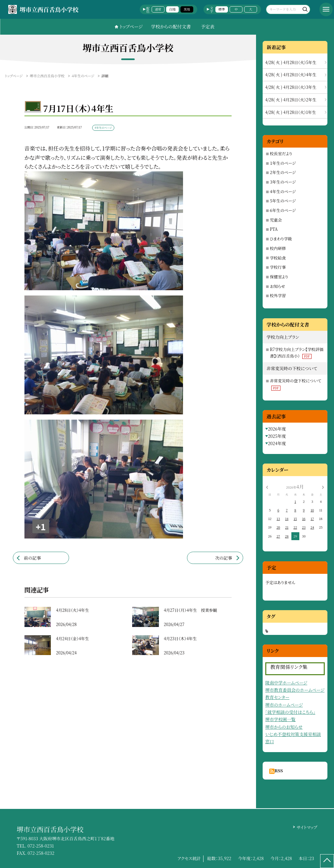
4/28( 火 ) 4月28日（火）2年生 (291, 100)
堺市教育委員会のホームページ (295, 690)
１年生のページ (283, 163)
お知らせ (278, 286)
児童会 (276, 220)
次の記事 (224, 558)
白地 (172, 9)
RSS (279, 770)
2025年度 (277, 436)
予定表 (208, 26)
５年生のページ (283, 201)
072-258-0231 (41, 846)
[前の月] (267, 487)
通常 (158, 9)
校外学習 (278, 295)
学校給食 (278, 258)
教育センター (277, 697)
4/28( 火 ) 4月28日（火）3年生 (291, 87)
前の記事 (32, 558)
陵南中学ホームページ (286, 683)
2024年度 (277, 443)
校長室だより (281, 153)
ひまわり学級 (281, 239)
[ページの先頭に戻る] (327, 861)
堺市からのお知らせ (284, 727)
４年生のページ (283, 191)
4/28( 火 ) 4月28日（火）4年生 (291, 74)
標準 (222, 9)
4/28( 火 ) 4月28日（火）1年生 (291, 112)
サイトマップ (307, 827)
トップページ (131, 26)
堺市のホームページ (284, 705)
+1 (41, 526)
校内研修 (278, 248)
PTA (274, 229)
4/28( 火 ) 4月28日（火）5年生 (291, 62)
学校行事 (278, 267)
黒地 (187, 9)
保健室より (279, 277)
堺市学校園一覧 (280, 719)
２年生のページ (283, 172)
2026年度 (277, 429)
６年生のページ (283, 210)
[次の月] (323, 487)
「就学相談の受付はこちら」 (290, 712)
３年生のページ (283, 182)
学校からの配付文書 (171, 26)
